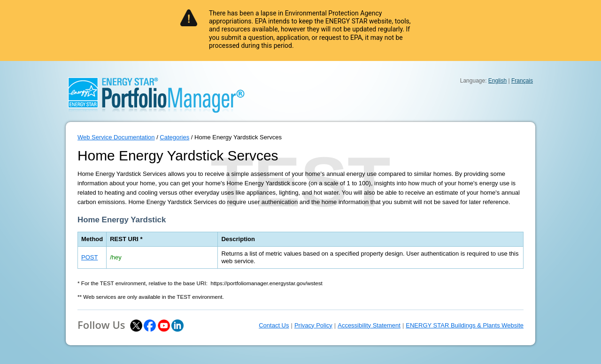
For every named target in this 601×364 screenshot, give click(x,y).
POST (89, 257)
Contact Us (274, 325)
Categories (174, 137)
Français (522, 81)
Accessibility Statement (369, 325)
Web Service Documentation (116, 137)
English (497, 81)
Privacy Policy (313, 325)
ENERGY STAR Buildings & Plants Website (465, 325)
